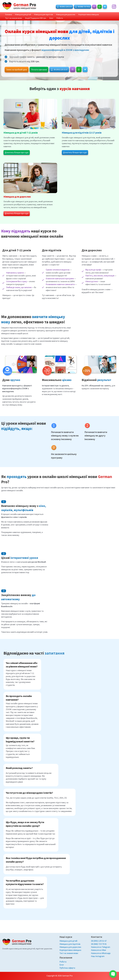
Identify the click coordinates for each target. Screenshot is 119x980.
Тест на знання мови (102, 15)
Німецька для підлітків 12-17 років (82, 134)
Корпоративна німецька (82, 15)
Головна (8, 15)
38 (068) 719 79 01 (99, 944)
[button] (64, 7)
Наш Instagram (98, 956)
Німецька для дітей (21, 15)
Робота (36, 19)
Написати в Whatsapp (101, 953)
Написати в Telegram (101, 947)
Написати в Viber (99, 950)
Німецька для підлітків (40, 15)
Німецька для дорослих (60, 15)
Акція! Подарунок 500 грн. (15, 19)
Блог (29, 19)
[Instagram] (114, 7)
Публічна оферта (67, 968)
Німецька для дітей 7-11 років (21, 134)
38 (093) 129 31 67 (99, 940)
